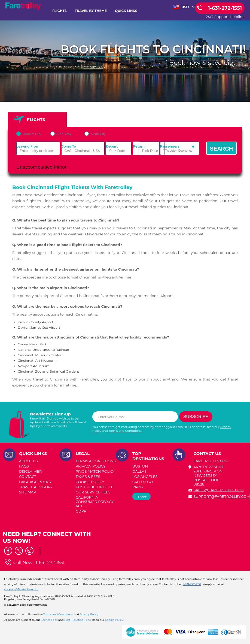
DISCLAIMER (30, 471)
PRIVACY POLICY (91, 466)
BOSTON (140, 466)
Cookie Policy (114, 620)
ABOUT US (28, 461)
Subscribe (196, 417)
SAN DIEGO (143, 482)
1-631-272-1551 (50, 563)
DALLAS (140, 471)
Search (221, 149)
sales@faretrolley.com (218, 490)
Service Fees (49, 620)
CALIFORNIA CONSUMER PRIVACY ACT (95, 502)
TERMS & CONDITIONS (96, 461)
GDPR (81, 511)
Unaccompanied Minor (42, 167)
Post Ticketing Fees (77, 620)
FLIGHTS (60, 11)
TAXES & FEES (88, 477)
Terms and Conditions (125, 431)
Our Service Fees (93, 492)
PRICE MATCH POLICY (95, 471)
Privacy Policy (89, 614)
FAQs (24, 466)
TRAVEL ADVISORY (36, 487)
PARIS (138, 487)
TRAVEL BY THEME (91, 11)
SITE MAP (28, 492)
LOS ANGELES (145, 477)
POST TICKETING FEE (95, 487)
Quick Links (126, 11)
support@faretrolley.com (222, 496)
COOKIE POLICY (90, 482)
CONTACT (28, 477)
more (142, 496)
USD (184, 7)
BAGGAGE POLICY (35, 482)
